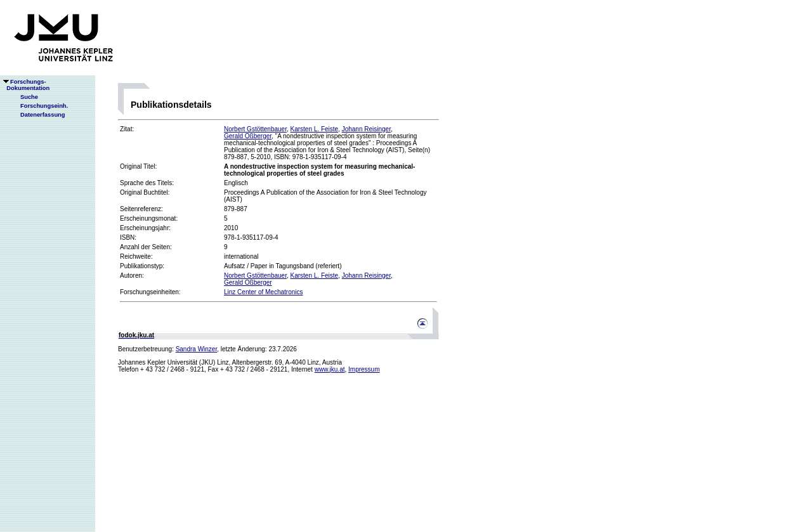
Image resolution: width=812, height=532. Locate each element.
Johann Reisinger (366, 129)
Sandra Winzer (197, 349)
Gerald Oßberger (248, 136)
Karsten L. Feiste (315, 129)
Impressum (364, 369)
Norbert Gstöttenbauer (255, 129)
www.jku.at (330, 369)
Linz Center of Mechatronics (264, 292)
